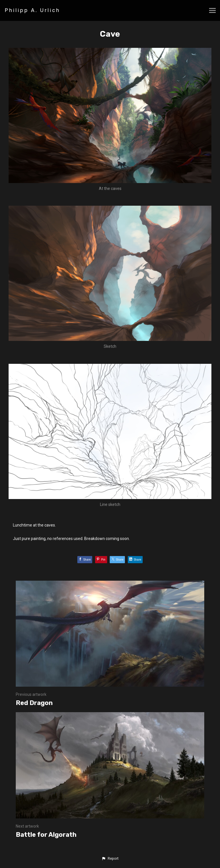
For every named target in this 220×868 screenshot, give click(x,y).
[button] (110, 859)
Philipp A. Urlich (32, 10)
